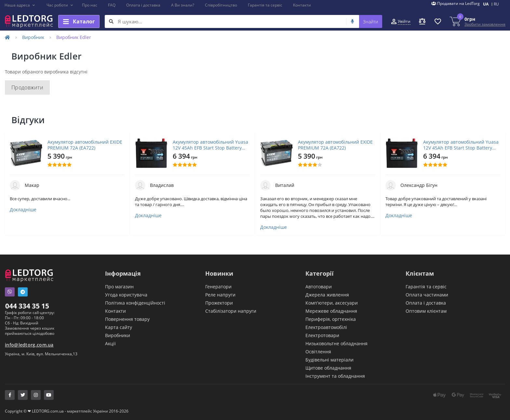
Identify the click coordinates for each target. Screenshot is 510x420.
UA (486, 4)
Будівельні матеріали (329, 360)
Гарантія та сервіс (265, 5)
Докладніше (23, 210)
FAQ (112, 5)
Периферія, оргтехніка (331, 319)
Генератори (218, 287)
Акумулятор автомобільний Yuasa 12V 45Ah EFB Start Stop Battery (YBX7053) (210, 145)
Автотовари (319, 287)
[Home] (7, 37)
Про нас (90, 5)
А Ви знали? (183, 5)
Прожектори (219, 303)
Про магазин (119, 287)
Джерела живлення (327, 295)
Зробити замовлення (485, 24)
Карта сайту (119, 327)
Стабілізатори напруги (231, 311)
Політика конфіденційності (135, 303)
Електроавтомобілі (326, 327)
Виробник (33, 37)
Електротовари (322, 335)
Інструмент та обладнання (335, 376)
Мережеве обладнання (331, 311)
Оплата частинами (427, 295)
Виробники (118, 335)
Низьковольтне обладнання (336, 343)
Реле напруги (220, 295)
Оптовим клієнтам (426, 311)
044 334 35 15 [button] (27, 306)
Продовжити (27, 87)
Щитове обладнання (328, 368)
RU (496, 4)
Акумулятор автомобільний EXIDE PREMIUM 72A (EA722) (85, 145)
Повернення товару (127, 319)
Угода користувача (126, 295)
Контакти (302, 5)
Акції (110, 343)
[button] (20, 5)
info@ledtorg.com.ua (29, 345)
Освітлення (318, 352)
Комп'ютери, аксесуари (332, 303)
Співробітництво (221, 5)
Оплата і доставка (143, 5)
